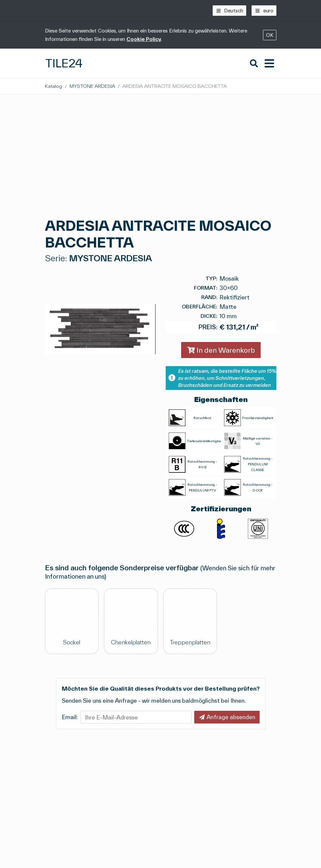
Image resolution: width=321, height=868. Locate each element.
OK (270, 35)
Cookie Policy (144, 39)
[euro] (264, 11)
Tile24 (64, 63)
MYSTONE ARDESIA (92, 86)
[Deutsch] (230, 11)
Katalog (53, 86)
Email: (70, 717)
